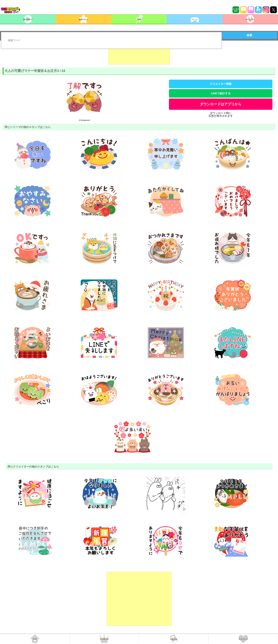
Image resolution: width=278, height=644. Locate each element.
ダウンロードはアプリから (221, 104)
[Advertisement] (139, 55)
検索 (249, 35)
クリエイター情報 (221, 84)
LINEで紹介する (221, 93)
